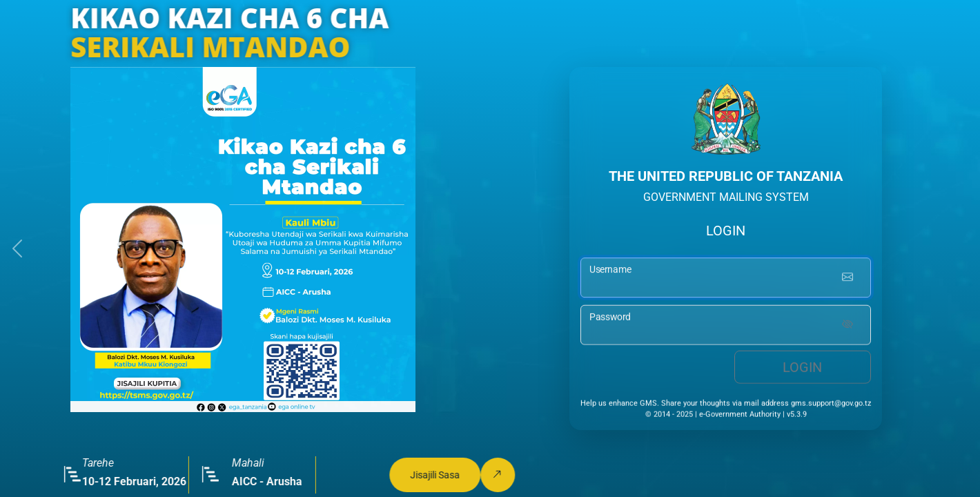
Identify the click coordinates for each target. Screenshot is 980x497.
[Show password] (847, 327)
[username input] (726, 279)
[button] (17, 248)
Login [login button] (802, 369)
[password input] (726, 327)
